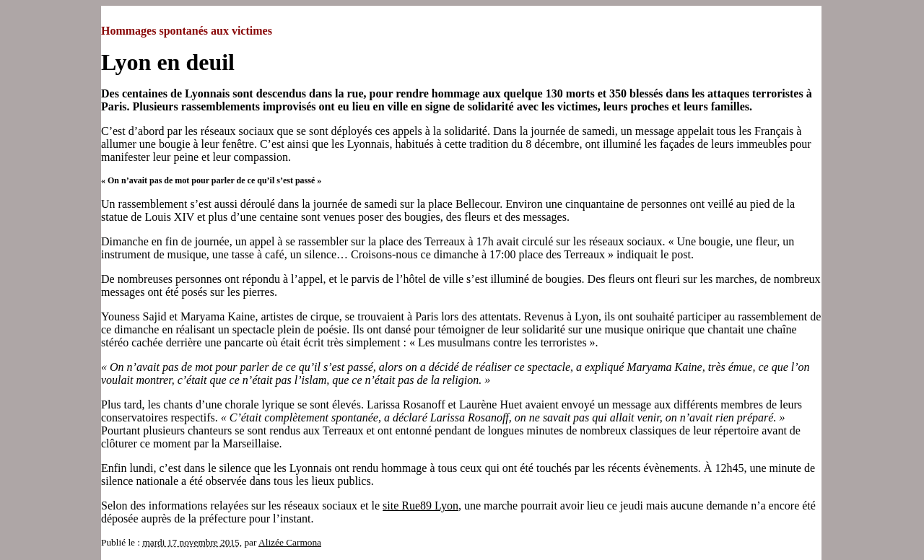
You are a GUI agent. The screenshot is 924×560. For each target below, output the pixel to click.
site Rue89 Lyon (420, 506)
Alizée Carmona (290, 542)
